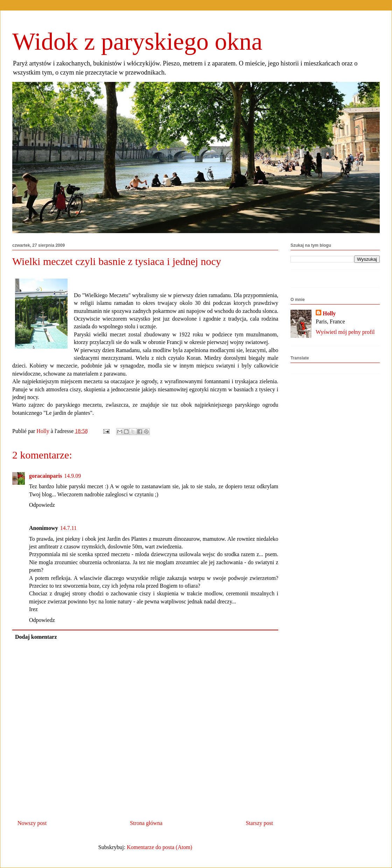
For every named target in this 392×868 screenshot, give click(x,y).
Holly (329, 313)
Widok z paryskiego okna (137, 41)
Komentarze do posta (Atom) (159, 847)
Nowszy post (32, 823)
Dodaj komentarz (36, 637)
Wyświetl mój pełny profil (345, 332)
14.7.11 (68, 528)
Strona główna (146, 823)
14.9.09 (72, 476)
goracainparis (45, 476)
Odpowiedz (42, 505)
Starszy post (259, 823)
